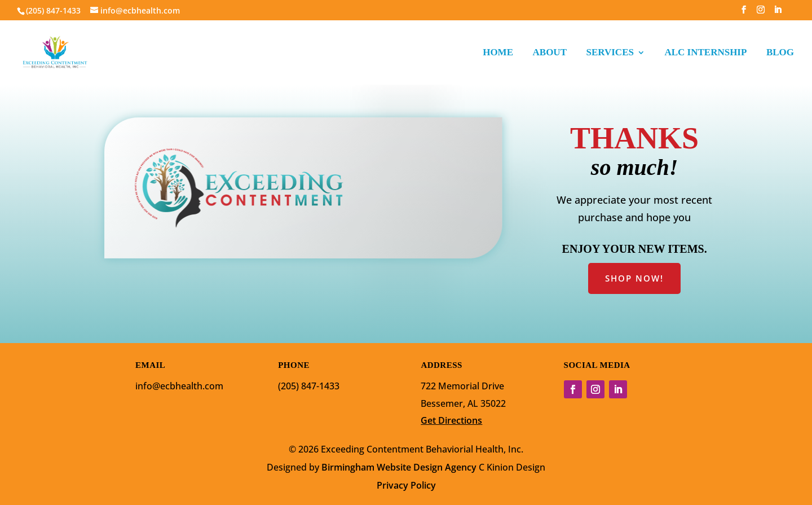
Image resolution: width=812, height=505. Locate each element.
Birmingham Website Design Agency (399, 467)
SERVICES (610, 53)
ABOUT (550, 53)
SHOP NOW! (634, 278)
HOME (498, 53)
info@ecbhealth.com (179, 386)
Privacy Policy (406, 485)
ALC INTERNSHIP (705, 53)
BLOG (780, 53)
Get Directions (451, 420)
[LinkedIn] (778, 13)
